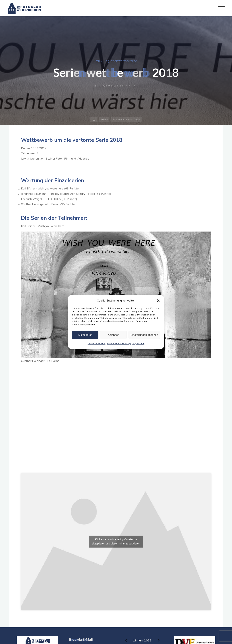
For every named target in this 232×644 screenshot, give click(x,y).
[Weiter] (159, 641)
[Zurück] (126, 641)
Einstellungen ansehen (144, 335)
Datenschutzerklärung (119, 343)
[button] (158, 301)
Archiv (98, 61)
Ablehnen (113, 335)
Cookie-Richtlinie (97, 343)
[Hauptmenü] (221, 8)
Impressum (138, 343)
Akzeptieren (85, 335)
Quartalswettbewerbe (122, 61)
